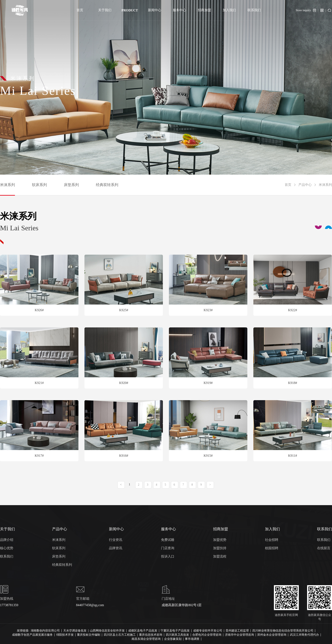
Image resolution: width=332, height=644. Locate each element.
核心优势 (7, 548)
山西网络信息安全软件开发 (107, 631)
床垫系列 (71, 185)
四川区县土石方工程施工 (120, 635)
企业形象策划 (173, 639)
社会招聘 (272, 540)
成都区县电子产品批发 (143, 631)
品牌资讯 (116, 548)
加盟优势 (220, 540)
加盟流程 (220, 556)
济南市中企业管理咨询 (239, 635)
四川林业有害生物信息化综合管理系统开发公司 (283, 631)
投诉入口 (168, 556)
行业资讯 (116, 540)
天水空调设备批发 (75, 631)
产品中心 (305, 185)
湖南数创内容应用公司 (45, 631)
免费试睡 (168, 540)
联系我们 (7, 556)
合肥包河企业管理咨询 (207, 635)
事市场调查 (192, 639)
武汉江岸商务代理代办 (304, 635)
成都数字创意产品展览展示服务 (32, 635)
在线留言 (324, 548)
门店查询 (168, 548)
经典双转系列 (107, 185)
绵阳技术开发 (65, 635)
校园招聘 (272, 548)
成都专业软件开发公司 (208, 631)
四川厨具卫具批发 (177, 635)
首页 (288, 185)
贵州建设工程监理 (237, 631)
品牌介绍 (7, 540)
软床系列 (39, 185)
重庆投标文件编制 (89, 635)
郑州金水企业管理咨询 (272, 635)
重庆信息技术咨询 (151, 635)
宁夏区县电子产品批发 (175, 631)
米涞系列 (7, 185)
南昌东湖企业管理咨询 (146, 639)
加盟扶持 (220, 548)
